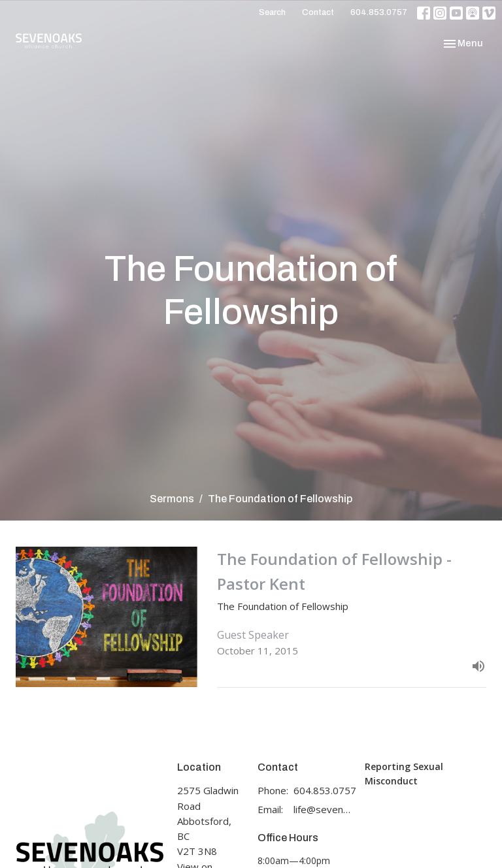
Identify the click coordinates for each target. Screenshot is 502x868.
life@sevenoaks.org (323, 809)
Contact (318, 12)
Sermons (172, 499)
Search (272, 12)
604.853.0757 (379, 12)
